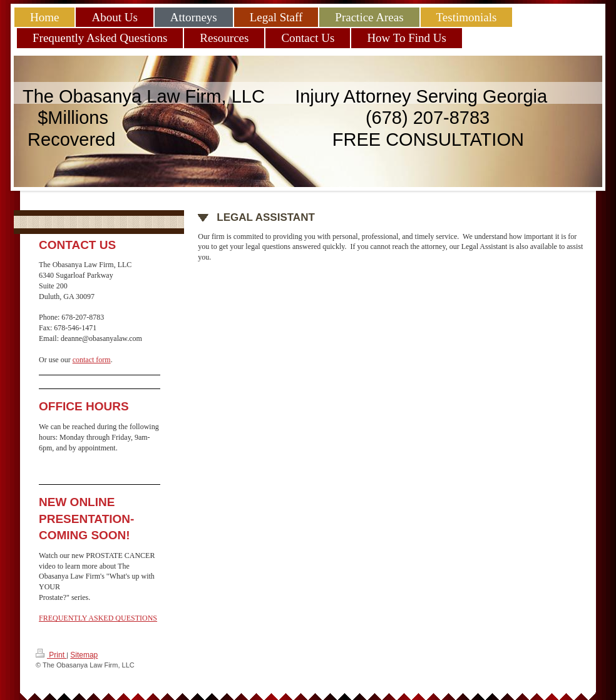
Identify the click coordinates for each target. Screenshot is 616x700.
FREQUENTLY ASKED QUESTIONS (98, 618)
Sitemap (84, 655)
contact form (92, 360)
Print (51, 654)
